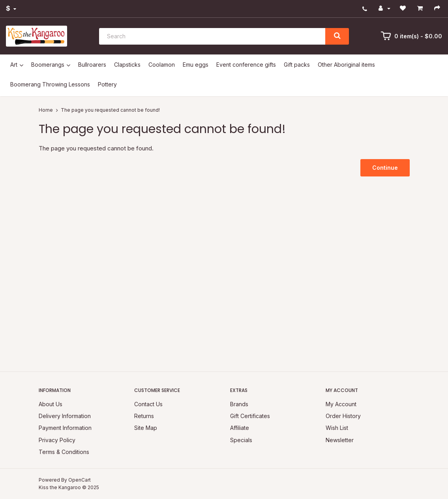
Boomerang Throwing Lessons (50, 84)
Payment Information (65, 428)
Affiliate (240, 428)
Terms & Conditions (64, 452)
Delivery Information (65, 416)
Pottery (107, 84)
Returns (144, 416)
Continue (385, 168)
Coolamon (162, 65)
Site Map (146, 428)
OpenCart (80, 480)
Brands (239, 404)
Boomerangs (48, 65)
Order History (343, 416)
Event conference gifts (246, 65)
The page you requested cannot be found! (110, 110)
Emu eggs (196, 65)
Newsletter (340, 440)
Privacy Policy (57, 440)
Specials (241, 440)
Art (14, 65)
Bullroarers (92, 65)
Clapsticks (127, 65)
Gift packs (297, 65)
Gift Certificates (250, 416)
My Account (341, 404)
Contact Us (148, 404)
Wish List (337, 428)
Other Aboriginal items (346, 65)
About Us (51, 404)
